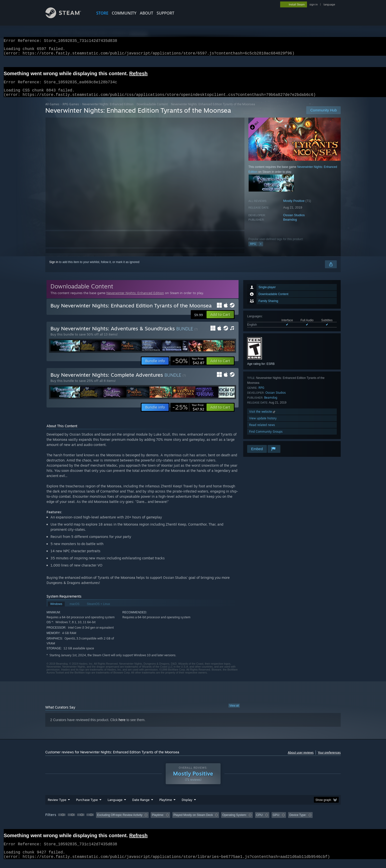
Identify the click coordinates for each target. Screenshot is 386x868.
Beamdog (290, 225)
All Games (52, 110)
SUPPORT (165, 13)
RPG (253, 250)
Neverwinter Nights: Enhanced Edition (108, 110)
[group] (193, 821)
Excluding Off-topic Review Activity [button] (120, 821)
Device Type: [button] (298, 821)
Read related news (262, 431)
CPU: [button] (260, 821)
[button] (220, 320)
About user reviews (301, 758)
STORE (102, 13)
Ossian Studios (294, 221)
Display (187, 806)
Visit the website (263, 417)
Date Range (141, 806)
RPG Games (71, 110)
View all (234, 711)
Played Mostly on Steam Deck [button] (193, 821)
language (329, 4)
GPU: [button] (276, 821)
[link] (188, 367)
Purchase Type (87, 806)
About (146, 13)
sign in (314, 4)
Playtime (166, 806)
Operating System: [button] (234, 821)
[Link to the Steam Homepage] (67, 17)
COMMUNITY (124, 13)
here (122, 726)
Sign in (54, 268)
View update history (263, 424)
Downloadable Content (152, 110)
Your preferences (329, 758)
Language (115, 806)
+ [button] (261, 250)
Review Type (57, 806)
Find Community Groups (266, 437)
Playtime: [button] (158, 821)
